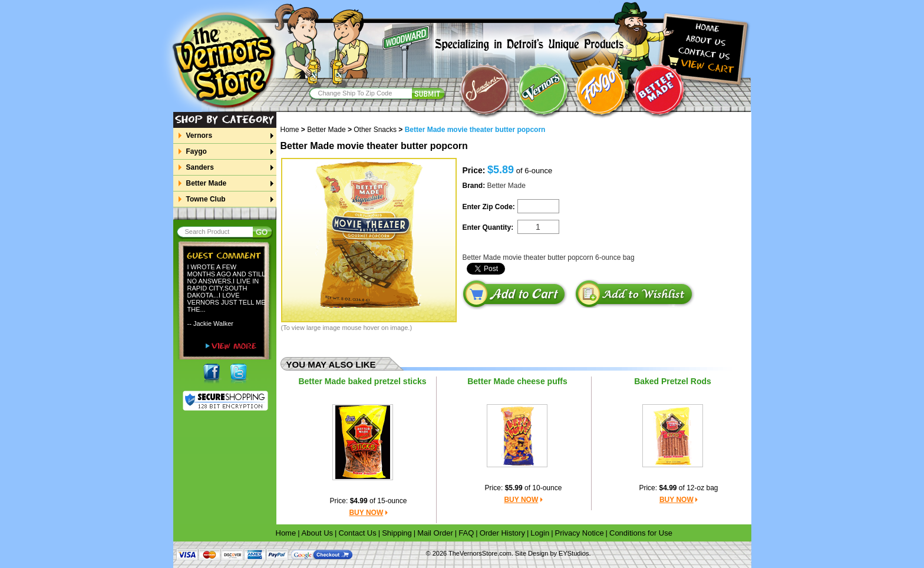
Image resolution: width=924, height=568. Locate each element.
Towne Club (206, 199)
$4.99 (359, 501)
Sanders (200, 167)
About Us (317, 533)
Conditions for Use (641, 533)
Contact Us (357, 533)
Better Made (206, 183)
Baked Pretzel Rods (673, 381)
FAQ (466, 533)
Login (540, 533)
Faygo (196, 151)
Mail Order (435, 533)
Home (294, 130)
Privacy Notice (580, 533)
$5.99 (514, 488)
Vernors (199, 136)
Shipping (397, 533)
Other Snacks (375, 130)
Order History (502, 533)
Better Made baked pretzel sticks (362, 381)
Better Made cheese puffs (517, 381)
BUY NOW (366, 513)
